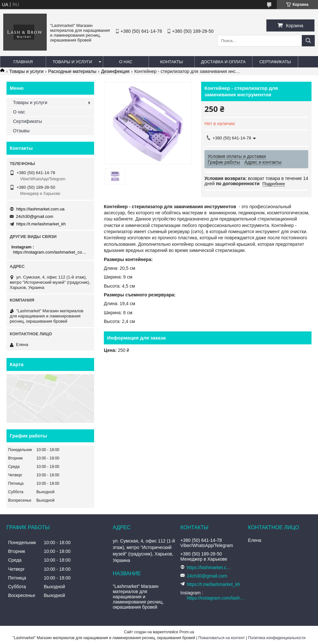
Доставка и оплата (223, 62)
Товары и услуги (72, 62)
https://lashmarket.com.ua (40, 209)
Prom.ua (187, 632)
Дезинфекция (115, 71)
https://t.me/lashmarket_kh (41, 224)
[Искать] (308, 41)
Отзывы (21, 131)
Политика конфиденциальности (277, 638)
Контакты (171, 62)
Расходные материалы (72, 71)
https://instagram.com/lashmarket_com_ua (51, 252)
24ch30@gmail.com (35, 216)
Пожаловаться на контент (221, 638)
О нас (126, 62)
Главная (23, 62)
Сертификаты (275, 62)
